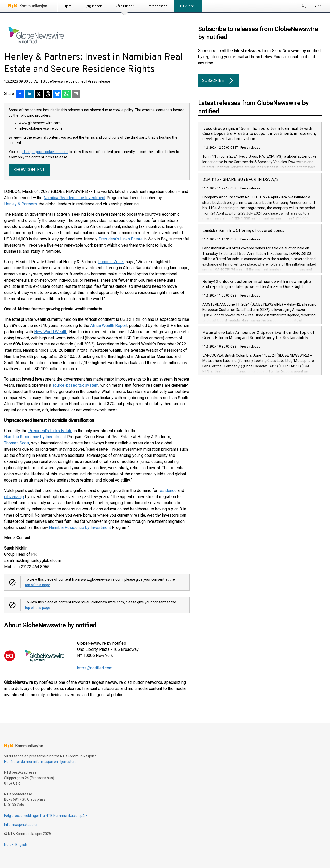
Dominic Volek (111, 262)
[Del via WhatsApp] (67, 94)
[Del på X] (39, 94)
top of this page (38, 585)
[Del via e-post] (76, 94)
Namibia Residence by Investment (75, 198)
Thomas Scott (17, 443)
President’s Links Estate (121, 239)
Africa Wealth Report (109, 326)
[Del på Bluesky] (57, 94)
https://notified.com (95, 668)
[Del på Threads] (48, 94)
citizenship (14, 497)
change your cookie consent (45, 152)
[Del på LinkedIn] (29, 94)
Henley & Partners (20, 204)
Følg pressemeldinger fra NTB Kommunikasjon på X (46, 816)
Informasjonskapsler (21, 825)
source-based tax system (75, 385)
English (21, 845)
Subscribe (219, 81)
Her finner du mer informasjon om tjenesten (40, 762)
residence (168, 490)
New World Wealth (51, 332)
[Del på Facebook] (20, 94)
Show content (29, 170)
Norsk (9, 845)
